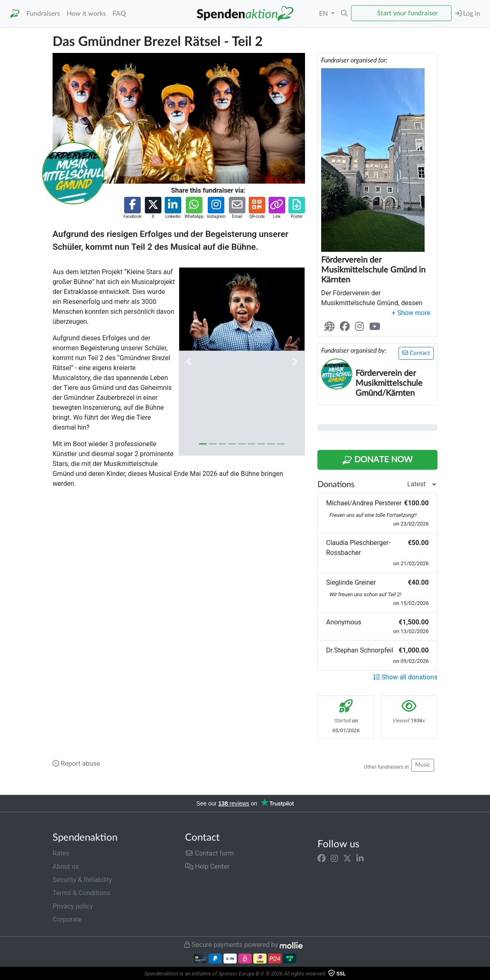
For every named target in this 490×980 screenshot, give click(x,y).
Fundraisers (43, 14)
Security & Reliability (82, 880)
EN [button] (324, 14)
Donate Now (377, 460)
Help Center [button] (207, 866)
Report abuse (76, 764)
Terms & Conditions (82, 893)
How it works (86, 14)
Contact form (209, 853)
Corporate (67, 919)
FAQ (119, 14)
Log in (467, 13)
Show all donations (405, 677)
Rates (61, 853)
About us (66, 866)
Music (423, 765)
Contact (416, 353)
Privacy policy (73, 906)
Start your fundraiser (407, 13)
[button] (344, 14)
